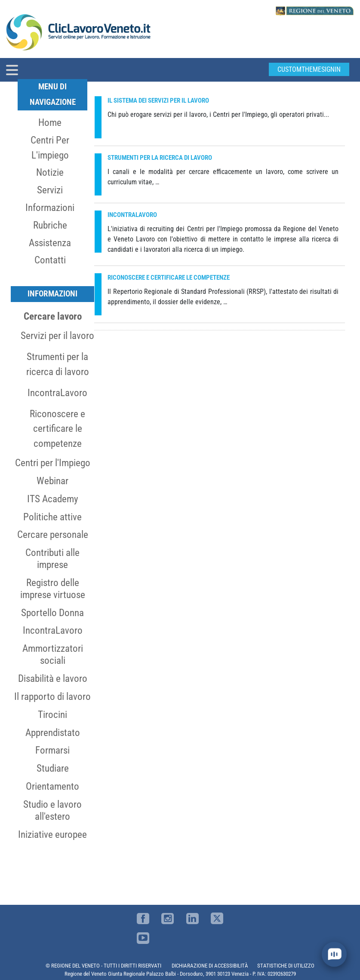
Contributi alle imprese (52, 559)
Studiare (53, 768)
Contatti (50, 260)
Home (50, 122)
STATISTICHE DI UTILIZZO (286, 966)
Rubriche (50, 225)
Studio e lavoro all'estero (52, 810)
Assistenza (50, 243)
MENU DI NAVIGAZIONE (53, 94)
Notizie (50, 172)
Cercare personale (53, 534)
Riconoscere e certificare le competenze (57, 429)
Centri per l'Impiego (53, 463)
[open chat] (334, 954)
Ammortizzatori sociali (53, 654)
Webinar (52, 481)
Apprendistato (53, 733)
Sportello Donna (52, 613)
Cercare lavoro (53, 316)
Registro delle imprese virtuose (53, 589)
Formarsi (52, 750)
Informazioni (50, 208)
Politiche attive (52, 517)
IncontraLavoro (57, 393)
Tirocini (52, 714)
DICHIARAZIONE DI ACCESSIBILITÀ (210, 966)
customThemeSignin (309, 69)
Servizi (50, 190)
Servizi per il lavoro (57, 336)
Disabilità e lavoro (53, 678)
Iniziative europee (52, 834)
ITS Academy (53, 499)
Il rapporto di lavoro (52, 696)
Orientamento (52, 786)
